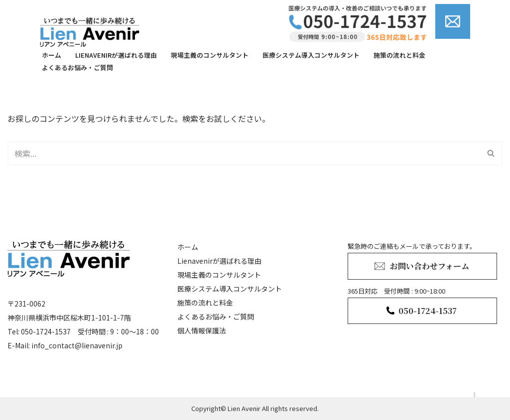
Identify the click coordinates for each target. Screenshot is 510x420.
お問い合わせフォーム (430, 266)
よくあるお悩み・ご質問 (77, 67)
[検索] (244, 153)
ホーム (52, 55)
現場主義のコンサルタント (210, 55)
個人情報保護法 (202, 330)
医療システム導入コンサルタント (311, 55)
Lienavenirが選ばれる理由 (116, 55)
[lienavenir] (92, 32)
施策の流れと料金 (399, 55)
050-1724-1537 (428, 311)
